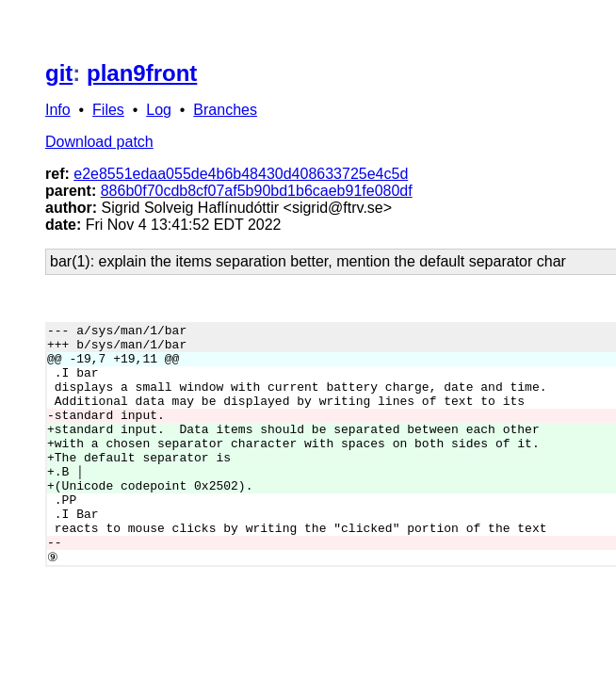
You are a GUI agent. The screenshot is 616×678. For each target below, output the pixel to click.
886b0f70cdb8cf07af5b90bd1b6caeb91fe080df (257, 191)
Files (108, 110)
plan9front (142, 73)
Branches (225, 110)
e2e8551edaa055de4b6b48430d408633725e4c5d (241, 174)
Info (58, 110)
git (59, 73)
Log (159, 110)
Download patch (99, 142)
